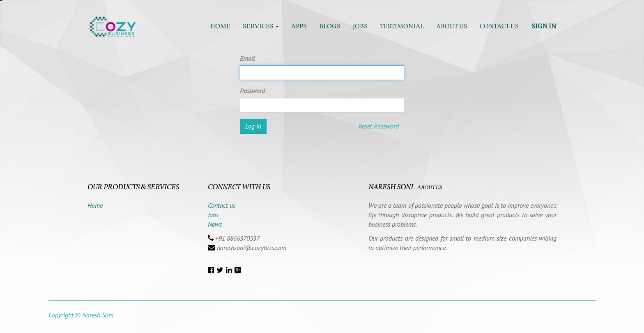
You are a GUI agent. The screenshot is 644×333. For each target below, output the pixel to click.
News (215, 224)
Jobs (213, 215)
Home (95, 205)
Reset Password (379, 126)
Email (247, 58)
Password (252, 91)
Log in (253, 126)
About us (430, 188)
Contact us (222, 205)
